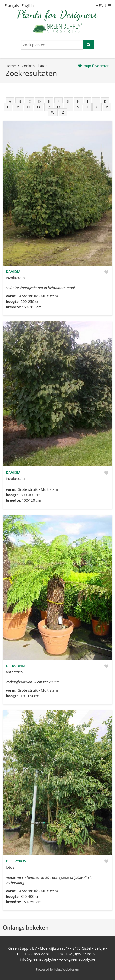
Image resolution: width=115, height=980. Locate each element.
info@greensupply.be (38, 959)
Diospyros (16, 861)
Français (12, 6)
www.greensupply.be (77, 959)
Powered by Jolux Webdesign (57, 969)
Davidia (13, 271)
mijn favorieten (97, 66)
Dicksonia (16, 666)
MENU (104, 6)
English (28, 6)
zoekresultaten (35, 66)
